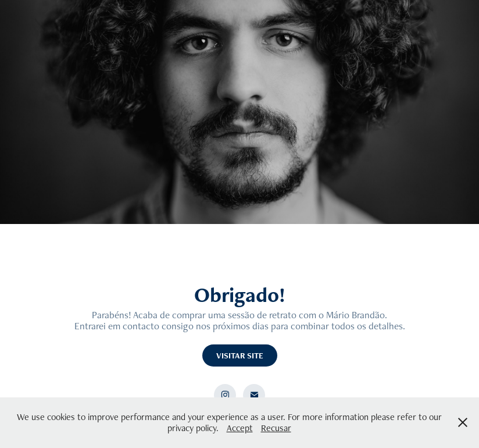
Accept (240, 428)
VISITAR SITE (240, 355)
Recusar (276, 428)
